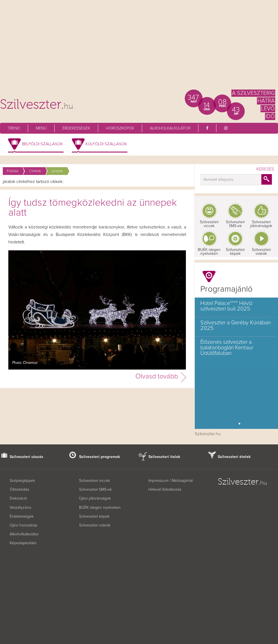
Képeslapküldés (23, 543)
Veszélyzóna (20, 508)
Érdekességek (76, 128)
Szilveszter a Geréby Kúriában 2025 (236, 325)
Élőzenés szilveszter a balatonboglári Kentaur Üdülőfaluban (227, 348)
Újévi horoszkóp (23, 525)
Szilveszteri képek (235, 252)
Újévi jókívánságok (95, 498)
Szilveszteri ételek (234, 457)
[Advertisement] (139, 47)
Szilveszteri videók (261, 252)
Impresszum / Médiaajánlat (171, 481)
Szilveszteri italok (164, 457)
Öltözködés (19, 490)
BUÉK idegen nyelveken (209, 252)
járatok (57, 171)
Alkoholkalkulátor (170, 128)
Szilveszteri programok (100, 457)
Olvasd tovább (157, 376)
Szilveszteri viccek (209, 224)
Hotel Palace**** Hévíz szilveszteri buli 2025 (226, 306)
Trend (14, 128)
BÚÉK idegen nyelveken (100, 508)
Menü (41, 128)
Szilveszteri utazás (26, 457)
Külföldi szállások (106, 144)
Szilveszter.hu (208, 434)
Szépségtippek (22, 481)
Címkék (35, 171)
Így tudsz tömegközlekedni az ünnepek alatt (93, 208)
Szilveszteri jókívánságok (261, 224)
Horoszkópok (120, 128)
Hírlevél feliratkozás (165, 490)
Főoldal (13, 171)
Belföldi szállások (42, 144)
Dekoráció (18, 498)
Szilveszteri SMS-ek (235, 224)
